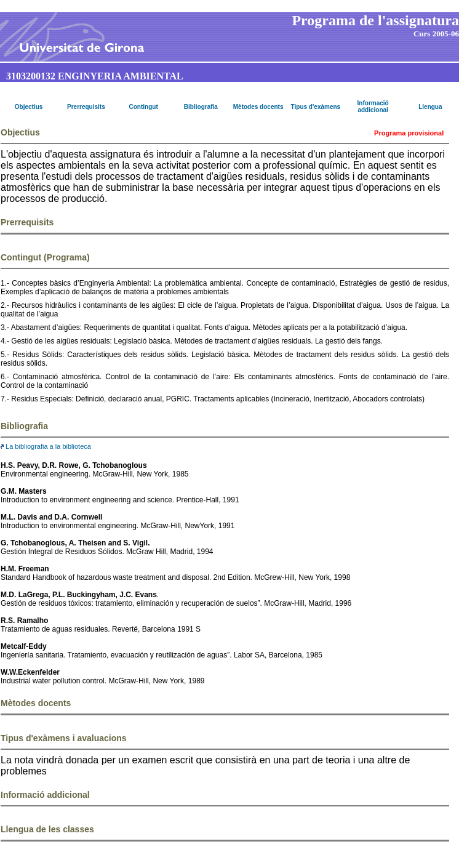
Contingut (144, 107)
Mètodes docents (258, 107)
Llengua (430, 107)
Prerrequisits (86, 107)
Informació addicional (373, 106)
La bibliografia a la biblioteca (46, 446)
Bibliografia (201, 107)
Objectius (29, 107)
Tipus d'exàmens (316, 107)
